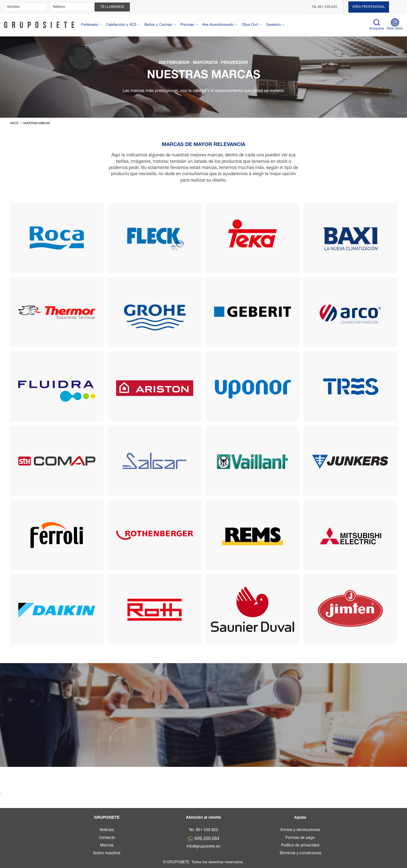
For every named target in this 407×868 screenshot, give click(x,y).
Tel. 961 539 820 (325, 7)
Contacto (107, 838)
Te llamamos (112, 7)
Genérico (273, 25)
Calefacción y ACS (121, 25)
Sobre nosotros (107, 853)
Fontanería (89, 25)
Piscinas (187, 25)
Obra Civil (250, 25)
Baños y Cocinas (158, 25)
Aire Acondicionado (218, 25)
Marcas (107, 846)
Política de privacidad (300, 846)
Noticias (107, 830)
